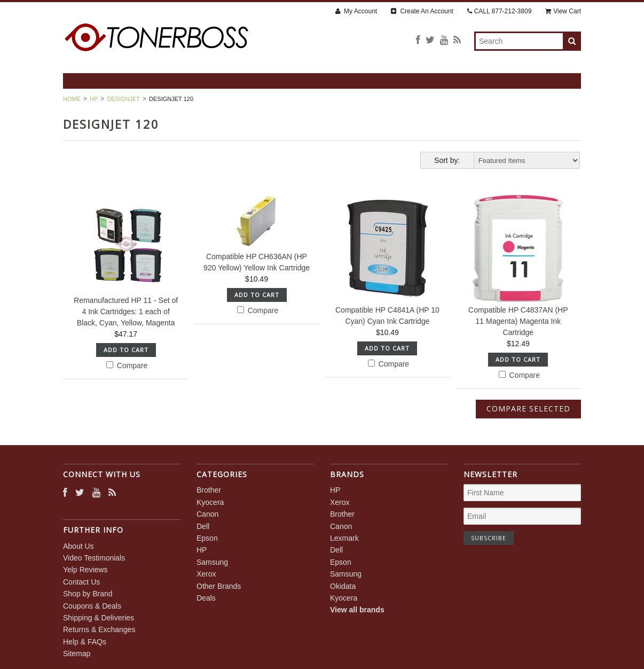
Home (72, 99)
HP (94, 99)
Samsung (212, 562)
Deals (206, 598)
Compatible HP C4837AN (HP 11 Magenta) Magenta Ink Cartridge (518, 321)
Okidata (343, 586)
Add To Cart (126, 350)
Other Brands (219, 586)
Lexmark (344, 538)
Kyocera (210, 502)
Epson (207, 538)
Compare (127, 365)
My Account (356, 11)
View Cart (563, 11)
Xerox (206, 574)
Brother (209, 490)
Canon (207, 514)
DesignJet (123, 99)
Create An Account (422, 11)
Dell (203, 526)
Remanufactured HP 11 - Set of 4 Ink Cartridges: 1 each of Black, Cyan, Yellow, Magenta (126, 312)
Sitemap (77, 654)
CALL (500, 11)
